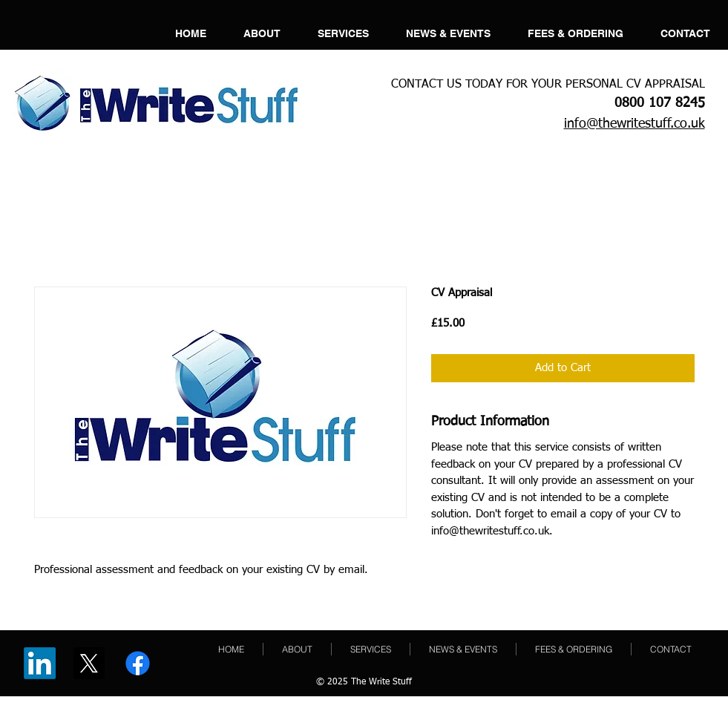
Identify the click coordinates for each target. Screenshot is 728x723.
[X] (89, 663)
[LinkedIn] (40, 663)
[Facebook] (138, 663)
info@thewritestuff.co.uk (634, 124)
